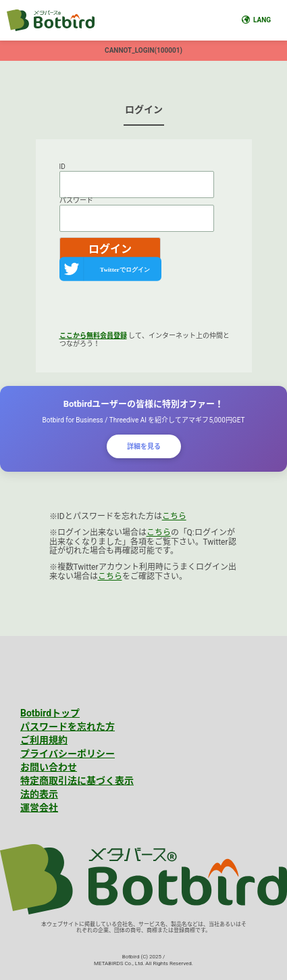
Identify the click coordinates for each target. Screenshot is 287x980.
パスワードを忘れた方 (68, 727)
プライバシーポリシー (68, 754)
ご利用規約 (44, 740)
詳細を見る (144, 446)
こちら (174, 516)
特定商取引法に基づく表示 (77, 781)
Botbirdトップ (50, 713)
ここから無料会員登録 (93, 336)
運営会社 (39, 808)
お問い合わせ (49, 767)
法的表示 (39, 794)
